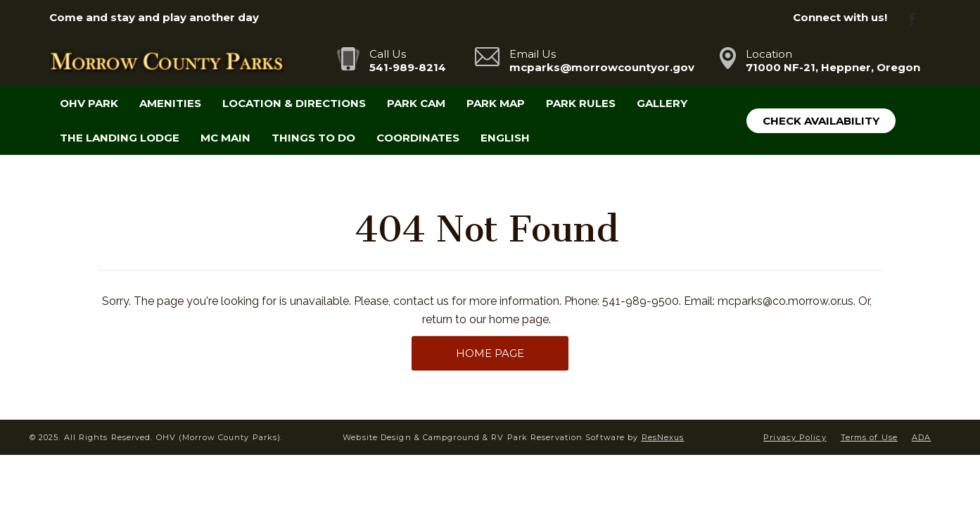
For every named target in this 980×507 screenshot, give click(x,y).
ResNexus (663, 437)
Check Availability (821, 121)
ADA (921, 437)
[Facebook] (917, 18)
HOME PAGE (490, 353)
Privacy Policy (795, 437)
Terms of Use (869, 437)
